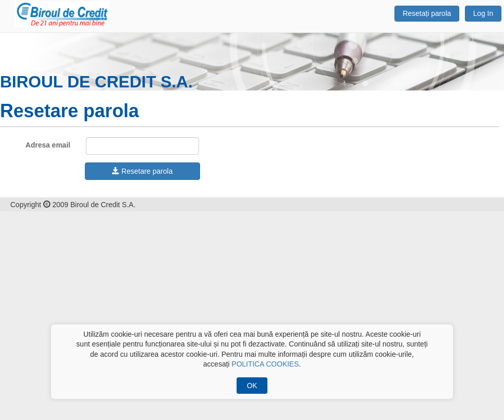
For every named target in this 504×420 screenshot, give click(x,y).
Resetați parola (427, 13)
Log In (483, 13)
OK (252, 386)
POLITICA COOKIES (265, 364)
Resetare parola (142, 171)
